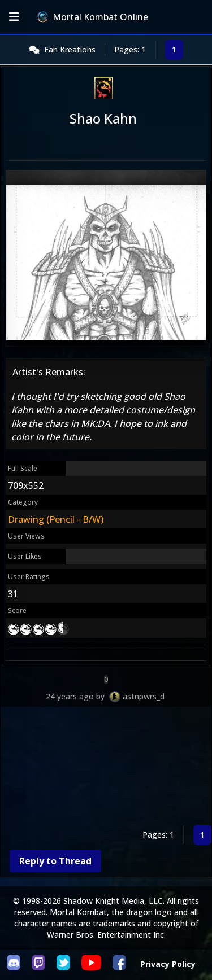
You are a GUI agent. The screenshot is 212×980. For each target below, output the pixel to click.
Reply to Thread (55, 861)
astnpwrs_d (144, 696)
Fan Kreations (70, 49)
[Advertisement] (106, 768)
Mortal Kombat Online (93, 17)
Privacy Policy (168, 964)
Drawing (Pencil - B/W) (56, 519)
